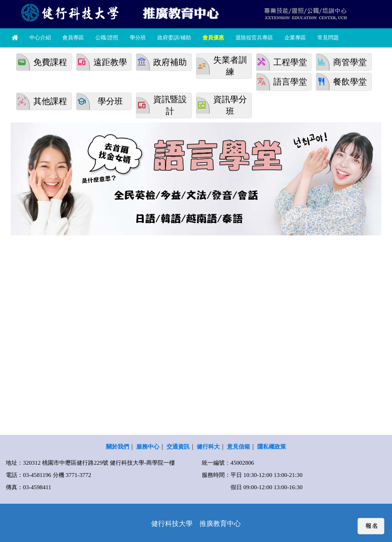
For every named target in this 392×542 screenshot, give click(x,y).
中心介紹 (40, 38)
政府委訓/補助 (174, 38)
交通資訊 (178, 446)
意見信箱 (238, 446)
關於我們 (118, 446)
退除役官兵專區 (254, 38)
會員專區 (73, 38)
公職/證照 (107, 38)
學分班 (138, 38)
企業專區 (295, 38)
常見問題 (328, 38)
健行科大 (208, 446)
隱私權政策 (272, 446)
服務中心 (148, 446)
